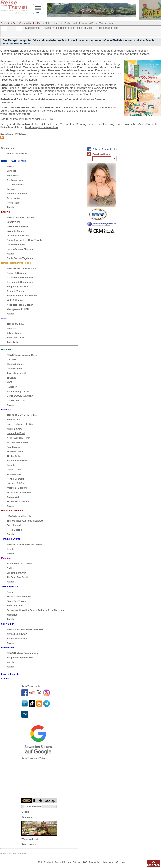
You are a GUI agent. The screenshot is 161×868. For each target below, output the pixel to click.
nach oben (153, 865)
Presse (58, 862)
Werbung (120, 862)
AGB (85, 862)
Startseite (5, 23)
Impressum (108, 862)
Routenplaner (29, 844)
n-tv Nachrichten (33, 807)
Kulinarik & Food (34, 23)
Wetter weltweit (30, 839)
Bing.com (27, 817)
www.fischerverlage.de (15, 114)
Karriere (67, 862)
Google (25, 812)
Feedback (49, 862)
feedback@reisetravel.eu (41, 127)
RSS (40, 862)
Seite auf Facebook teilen (105, 149)
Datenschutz (95, 862)
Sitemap (77, 862)
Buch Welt (18, 23)
